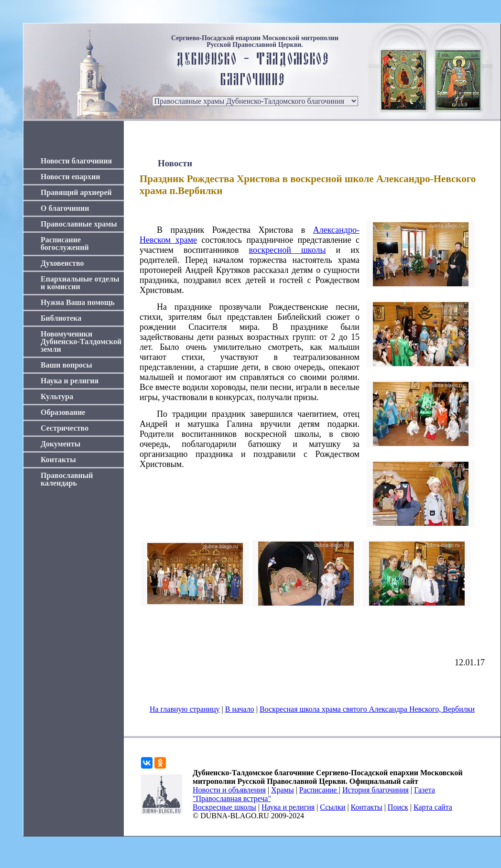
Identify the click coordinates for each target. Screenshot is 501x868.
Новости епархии (70, 177)
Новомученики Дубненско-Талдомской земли (81, 342)
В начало (240, 709)
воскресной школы (288, 250)
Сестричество (65, 428)
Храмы (283, 790)
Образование (63, 412)
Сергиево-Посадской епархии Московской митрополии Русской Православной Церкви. (255, 42)
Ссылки (332, 807)
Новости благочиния (76, 161)
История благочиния (376, 790)
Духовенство (62, 263)
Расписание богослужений (65, 244)
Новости (175, 163)
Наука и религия (70, 381)
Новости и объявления (229, 790)
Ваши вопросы (66, 365)
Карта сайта (433, 807)
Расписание (319, 790)
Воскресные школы (224, 807)
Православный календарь (67, 479)
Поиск (398, 807)
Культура (57, 396)
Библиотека (61, 318)
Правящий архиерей (76, 192)
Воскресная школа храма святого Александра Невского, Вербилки (367, 709)
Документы (60, 444)
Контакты (58, 460)
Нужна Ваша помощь (78, 302)
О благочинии (65, 208)
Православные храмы (79, 224)
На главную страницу (185, 709)
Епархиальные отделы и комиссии (80, 283)
